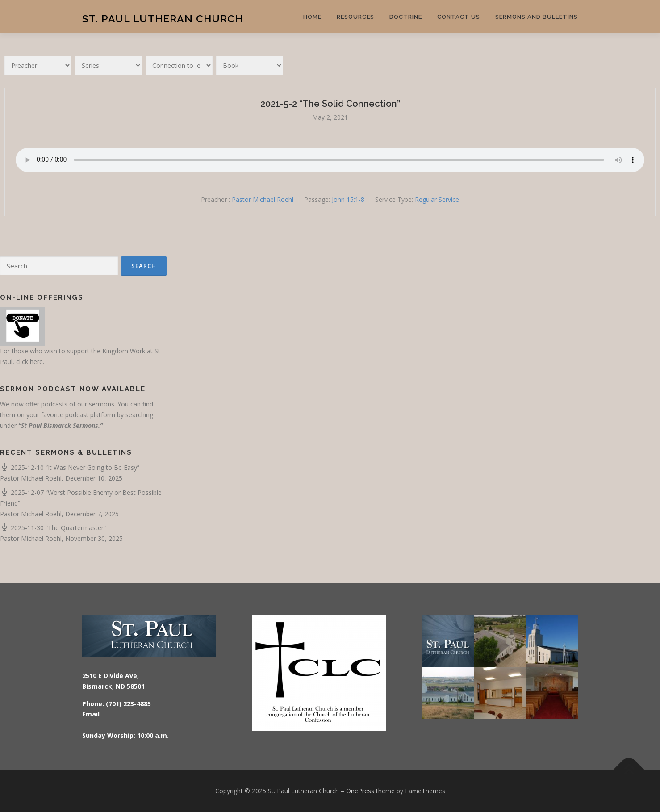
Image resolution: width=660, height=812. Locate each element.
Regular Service (437, 199)
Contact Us (459, 17)
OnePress (360, 791)
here (36, 362)
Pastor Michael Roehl (263, 199)
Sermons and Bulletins (537, 17)
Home (312, 17)
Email (91, 714)
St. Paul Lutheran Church (163, 18)
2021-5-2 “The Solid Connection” (330, 104)
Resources (355, 17)
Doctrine (406, 17)
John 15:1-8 (348, 199)
